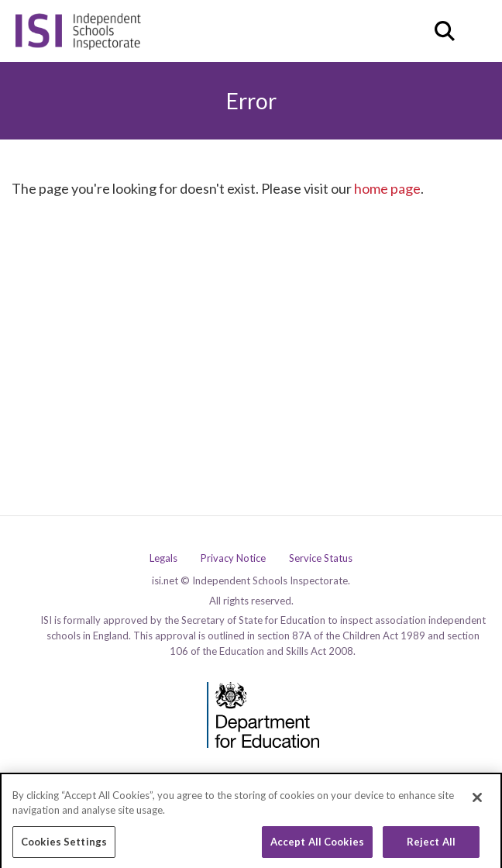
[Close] (477, 801)
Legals (163, 558)
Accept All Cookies (317, 846)
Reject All (431, 846)
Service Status (321, 558)
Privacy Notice (233, 558)
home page (387, 188)
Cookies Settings (64, 846)
